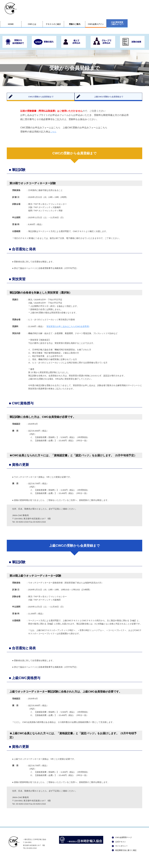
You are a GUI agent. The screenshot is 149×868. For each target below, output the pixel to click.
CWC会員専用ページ (124, 841)
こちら (54, 135)
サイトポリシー (121, 849)
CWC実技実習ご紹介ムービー (117, 23)
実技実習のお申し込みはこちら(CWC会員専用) (68, 330)
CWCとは (32, 24)
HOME (11, 24)
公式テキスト (121, 845)
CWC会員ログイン (96, 24)
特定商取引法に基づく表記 (126, 854)
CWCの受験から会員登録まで (43, 98)
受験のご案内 (75, 24)
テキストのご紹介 (53, 24)
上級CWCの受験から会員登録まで (111, 98)
